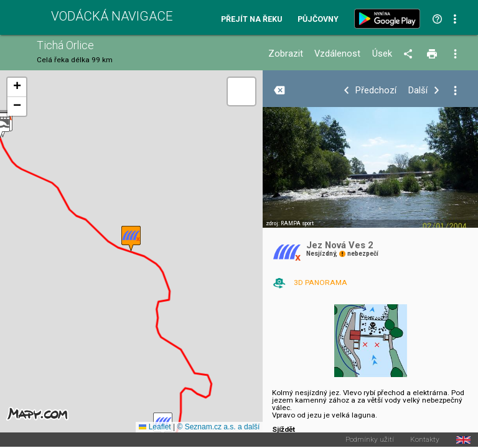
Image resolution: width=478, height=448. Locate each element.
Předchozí (376, 91)
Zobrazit (286, 54)
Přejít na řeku (251, 20)
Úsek (382, 54)
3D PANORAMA (321, 282)
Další (418, 91)
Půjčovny (318, 20)
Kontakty (425, 440)
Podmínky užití (370, 440)
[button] (131, 239)
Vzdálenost (337, 54)
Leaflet (155, 427)
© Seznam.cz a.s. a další (218, 427)
